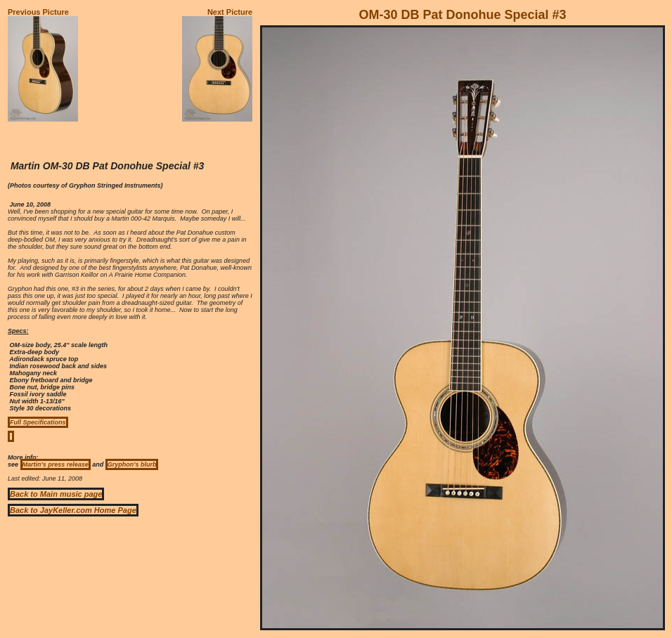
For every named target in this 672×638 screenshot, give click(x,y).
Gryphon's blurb (132, 464)
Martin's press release (56, 464)
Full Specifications (38, 422)
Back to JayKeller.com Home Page (73, 510)
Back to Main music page (56, 494)
